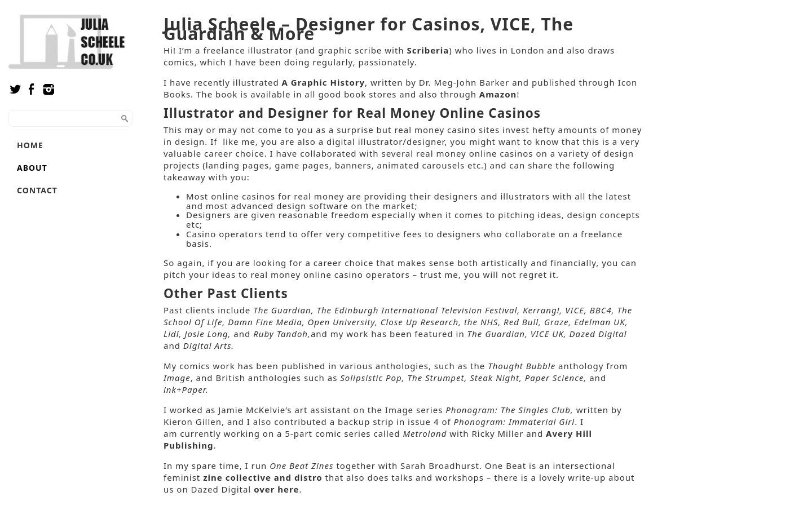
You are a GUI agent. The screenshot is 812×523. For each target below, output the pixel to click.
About (32, 168)
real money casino (435, 130)
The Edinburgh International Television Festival (417, 310)
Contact (37, 190)
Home (30, 145)
